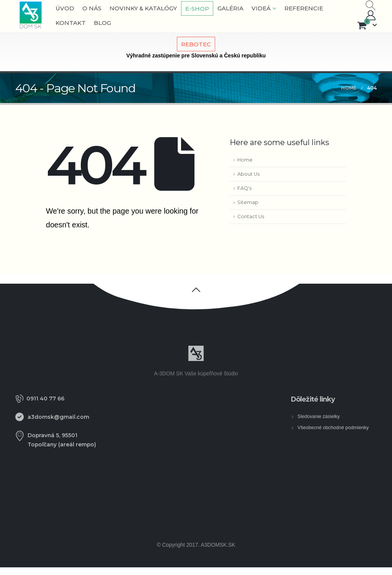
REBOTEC (196, 44)
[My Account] (371, 15)
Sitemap (248, 202)
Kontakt (71, 23)
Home (245, 160)
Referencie (304, 8)
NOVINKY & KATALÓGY (143, 8)
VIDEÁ (261, 8)
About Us (248, 174)
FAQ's (244, 188)
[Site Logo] (31, 15)
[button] (371, 5)
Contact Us (251, 216)
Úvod (65, 8)
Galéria (230, 8)
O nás (92, 8)
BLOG (102, 23)
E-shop (197, 9)
